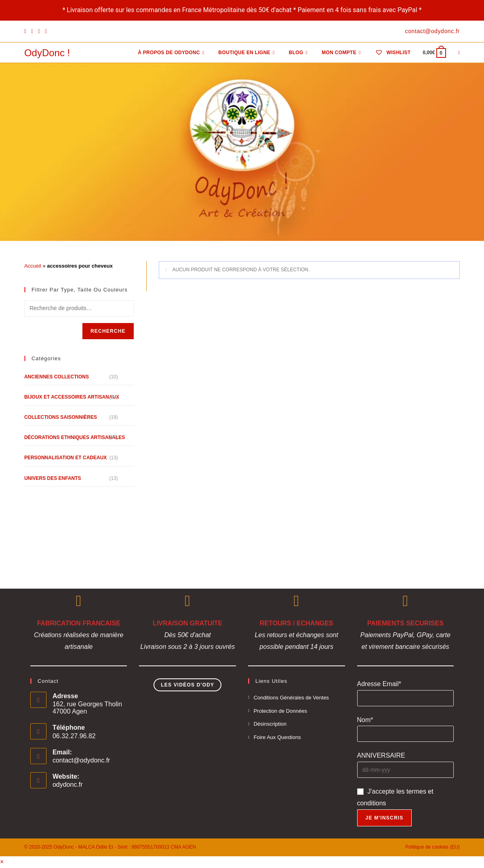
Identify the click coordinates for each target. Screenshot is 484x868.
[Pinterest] (32, 32)
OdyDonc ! (47, 53)
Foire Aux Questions (277, 737)
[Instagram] (39, 32)
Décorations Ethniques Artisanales (75, 437)
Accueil (33, 266)
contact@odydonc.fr (81, 760)
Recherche (108, 331)
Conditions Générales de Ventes (291, 698)
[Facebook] (26, 32)
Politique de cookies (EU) (432, 847)
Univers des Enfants (53, 478)
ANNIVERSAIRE (381, 755)
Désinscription (270, 724)
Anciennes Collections (57, 377)
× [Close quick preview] (2, 862)
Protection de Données (280, 711)
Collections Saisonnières (61, 417)
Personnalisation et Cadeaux (65, 458)
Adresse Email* (379, 684)
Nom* (365, 720)
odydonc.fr (68, 785)
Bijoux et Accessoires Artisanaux (72, 397)
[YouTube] (46, 32)
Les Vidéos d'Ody (187, 685)
